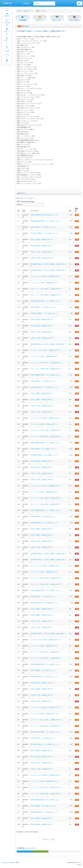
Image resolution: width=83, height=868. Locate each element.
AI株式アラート (29, 11)
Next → (54, 839)
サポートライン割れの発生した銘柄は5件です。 (47, 295)
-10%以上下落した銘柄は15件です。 (43, 621)
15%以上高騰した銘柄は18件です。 (42, 535)
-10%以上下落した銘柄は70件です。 (43, 473)
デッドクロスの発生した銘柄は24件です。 (45, 424)
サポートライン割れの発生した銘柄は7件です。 (47, 584)
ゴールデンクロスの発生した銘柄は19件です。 (46, 486)
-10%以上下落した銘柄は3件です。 (42, 701)
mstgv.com (7, 862)
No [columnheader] (19, 211)
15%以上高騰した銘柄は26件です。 (42, 400)
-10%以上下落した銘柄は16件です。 (43, 541)
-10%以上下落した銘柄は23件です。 (43, 258)
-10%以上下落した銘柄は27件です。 (43, 480)
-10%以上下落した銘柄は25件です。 (43, 412)
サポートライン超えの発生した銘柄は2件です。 (47, 363)
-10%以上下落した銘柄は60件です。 (43, 332)
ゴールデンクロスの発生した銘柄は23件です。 (46, 566)
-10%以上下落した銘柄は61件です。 (43, 406)
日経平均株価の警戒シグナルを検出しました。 (46, 221)
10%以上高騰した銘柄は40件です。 (42, 529)
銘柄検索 (27, 3)
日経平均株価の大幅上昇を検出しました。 (45, 215)
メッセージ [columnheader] (34, 211)
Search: (30, 205)
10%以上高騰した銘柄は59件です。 (42, 393)
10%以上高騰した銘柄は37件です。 (42, 683)
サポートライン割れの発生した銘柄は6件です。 (47, 369)
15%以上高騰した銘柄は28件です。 (42, 467)
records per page (26, 202)
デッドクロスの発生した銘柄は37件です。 (45, 492)
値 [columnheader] (70, 211)
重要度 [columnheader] (77, 210)
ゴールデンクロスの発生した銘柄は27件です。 (46, 350)
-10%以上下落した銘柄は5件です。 (42, 627)
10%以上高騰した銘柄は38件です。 (42, 609)
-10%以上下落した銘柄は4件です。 (42, 769)
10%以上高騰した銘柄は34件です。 (42, 750)
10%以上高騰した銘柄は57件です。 (42, 320)
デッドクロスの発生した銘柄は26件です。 (45, 283)
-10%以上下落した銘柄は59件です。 (43, 252)
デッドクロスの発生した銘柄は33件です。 (45, 646)
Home (19, 11)
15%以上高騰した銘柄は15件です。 (42, 615)
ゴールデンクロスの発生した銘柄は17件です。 (46, 775)
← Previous (45, 839)
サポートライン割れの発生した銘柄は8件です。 (47, 504)
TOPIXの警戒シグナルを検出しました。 (44, 227)
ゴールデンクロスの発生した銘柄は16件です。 (46, 418)
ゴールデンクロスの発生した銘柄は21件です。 (46, 640)
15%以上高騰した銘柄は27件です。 (42, 246)
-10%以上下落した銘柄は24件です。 (43, 338)
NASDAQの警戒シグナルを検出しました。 (45, 233)
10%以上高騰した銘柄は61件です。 (42, 239)
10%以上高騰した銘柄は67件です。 (42, 461)
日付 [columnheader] (24, 211)
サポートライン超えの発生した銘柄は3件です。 (47, 289)
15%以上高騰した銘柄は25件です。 (42, 326)
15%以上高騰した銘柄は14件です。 (42, 689)
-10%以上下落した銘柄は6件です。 (42, 547)
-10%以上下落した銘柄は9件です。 (42, 695)
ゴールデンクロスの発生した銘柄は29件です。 (46, 276)
